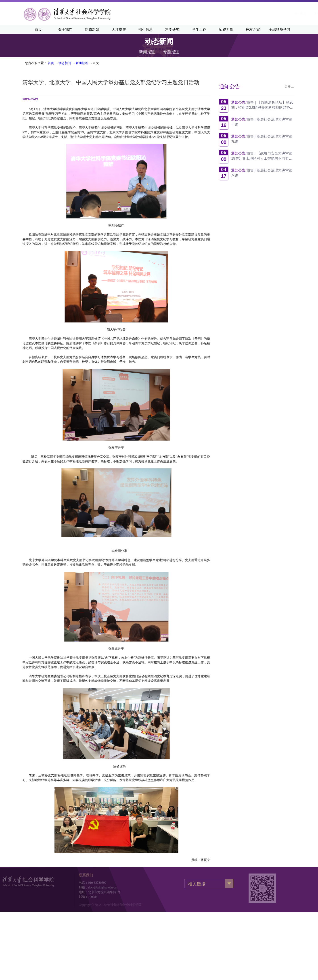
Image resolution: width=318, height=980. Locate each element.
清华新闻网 (240, 13)
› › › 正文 (73, 63)
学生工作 (199, 30)
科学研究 (172, 30)
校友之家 (253, 30)
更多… (296, 86)
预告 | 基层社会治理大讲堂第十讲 (269, 122)
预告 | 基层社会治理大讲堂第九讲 (269, 139)
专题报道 (171, 50)
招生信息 (146, 30)
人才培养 (119, 30)
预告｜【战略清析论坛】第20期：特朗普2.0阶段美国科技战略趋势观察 (269, 105)
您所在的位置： (36, 63)
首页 (38, 30)
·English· (261, 13)
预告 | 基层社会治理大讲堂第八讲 (269, 173)
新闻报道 (147, 50)
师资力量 (226, 30)
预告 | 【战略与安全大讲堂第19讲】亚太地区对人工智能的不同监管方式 (269, 156)
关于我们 (65, 30)
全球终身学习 (280, 30)
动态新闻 (92, 30)
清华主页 (219, 13)
